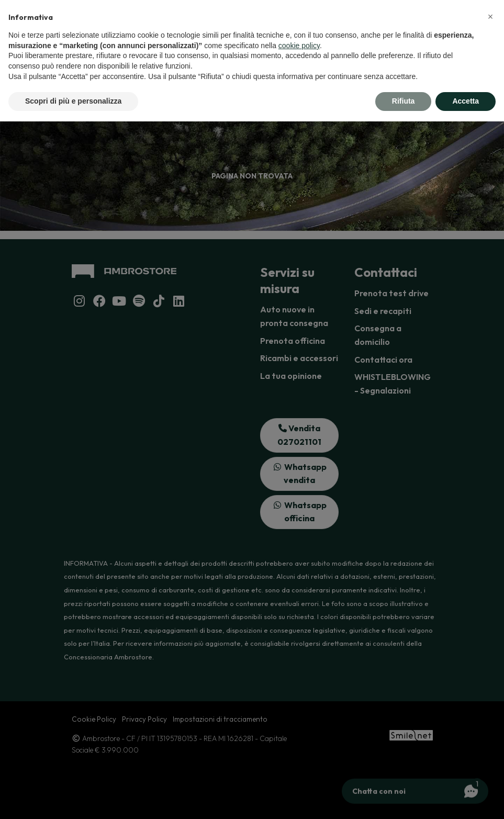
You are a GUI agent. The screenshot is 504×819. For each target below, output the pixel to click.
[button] (490, 17)
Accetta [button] (466, 101)
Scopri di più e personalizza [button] (73, 101)
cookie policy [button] (299, 46)
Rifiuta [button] (404, 101)
